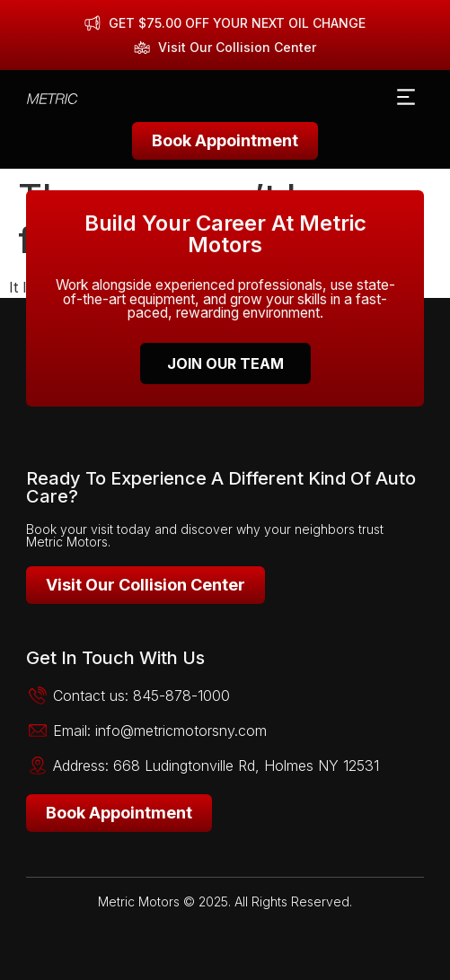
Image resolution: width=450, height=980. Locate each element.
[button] (406, 98)
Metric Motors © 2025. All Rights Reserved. (225, 901)
